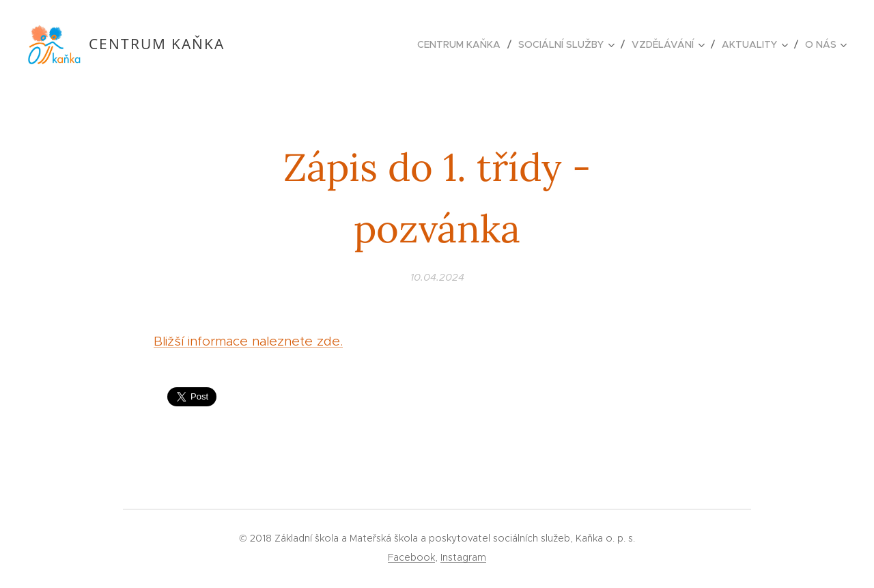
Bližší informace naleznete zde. (248, 341)
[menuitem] (463, 44)
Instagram (463, 557)
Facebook (411, 557)
